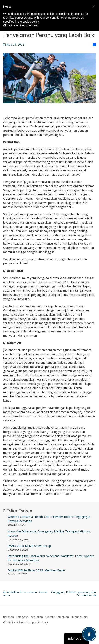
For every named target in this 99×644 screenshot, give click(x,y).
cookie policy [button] (31, 22)
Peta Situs (22, 617)
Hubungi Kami (80, 617)
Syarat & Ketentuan (57, 617)
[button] (94, 6)
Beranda (9, 617)
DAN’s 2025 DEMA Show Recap (29, 546)
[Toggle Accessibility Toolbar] (89, 634)
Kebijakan (37, 617)
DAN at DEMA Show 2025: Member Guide (36, 570)
